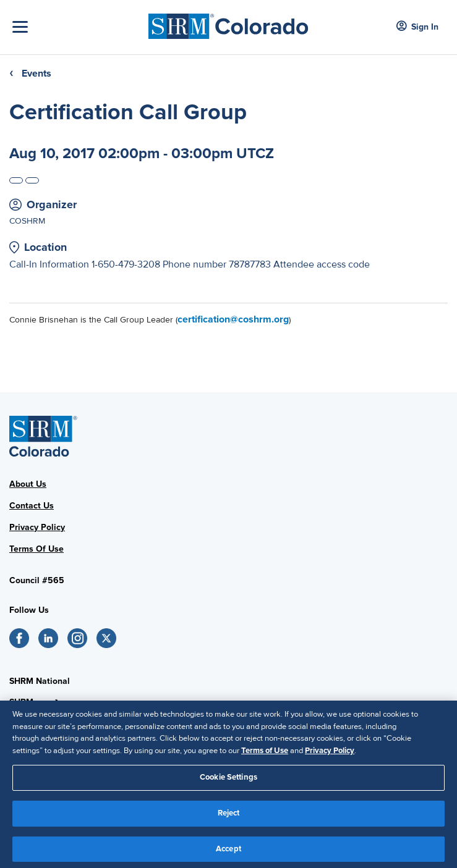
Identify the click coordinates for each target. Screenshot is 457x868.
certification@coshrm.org (233, 319)
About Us (28, 484)
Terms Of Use (36, 549)
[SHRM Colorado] (228, 23)
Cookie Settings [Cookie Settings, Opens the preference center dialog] (228, 780)
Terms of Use (265, 753)
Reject (229, 815)
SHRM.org (29, 702)
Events (36, 74)
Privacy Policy (37, 527)
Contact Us (32, 506)
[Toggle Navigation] (77, 27)
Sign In (417, 27)
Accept (228, 851)
